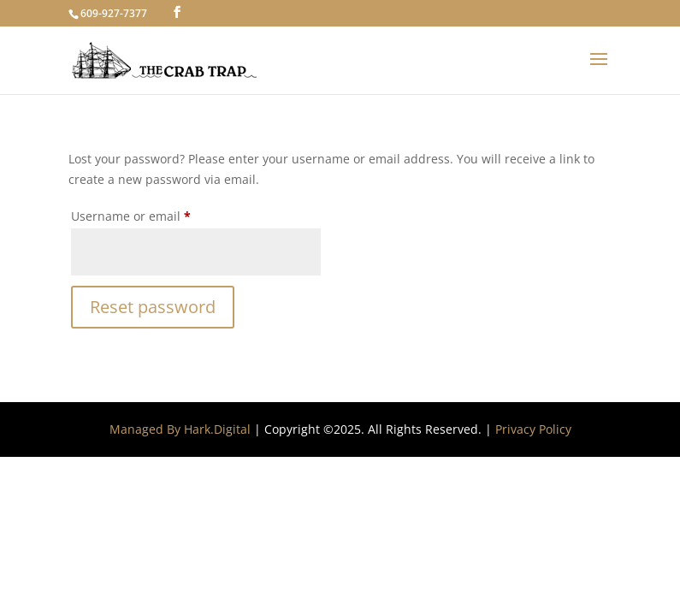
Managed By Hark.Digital (180, 429)
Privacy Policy (533, 429)
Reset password (153, 307)
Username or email (157, 214)
